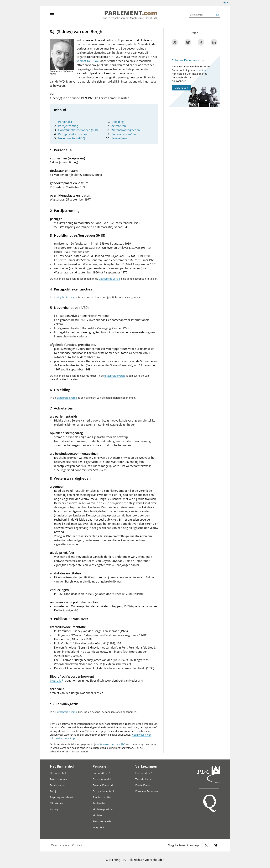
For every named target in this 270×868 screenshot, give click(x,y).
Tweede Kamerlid (103, 785)
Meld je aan (181, 88)
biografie (56, 681)
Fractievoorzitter (102, 797)
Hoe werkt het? (101, 773)
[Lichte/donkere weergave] (227, 3)
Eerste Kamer (58, 785)
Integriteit (98, 827)
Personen (101, 766)
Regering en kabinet (62, 797)
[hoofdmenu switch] (52, 16)
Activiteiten (119, 126)
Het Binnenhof (62, 766)
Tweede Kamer (59, 779)
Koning (54, 809)
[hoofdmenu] (63, 16)
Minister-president (103, 809)
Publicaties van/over (125, 134)
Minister (97, 815)
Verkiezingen (146, 766)
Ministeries (56, 803)
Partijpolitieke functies (73, 134)
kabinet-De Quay (87, 61)
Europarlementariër (104, 791)
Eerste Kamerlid (102, 779)
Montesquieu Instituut (143, 18)
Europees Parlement (147, 791)
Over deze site (60, 845)
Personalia (65, 122)
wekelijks (201, 70)
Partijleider (99, 803)
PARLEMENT (131, 13)
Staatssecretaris (102, 821)
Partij (53, 791)
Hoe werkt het (58, 773)
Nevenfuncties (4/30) (72, 138)
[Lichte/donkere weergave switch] (227, 3)
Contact (77, 845)
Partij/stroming (68, 126)
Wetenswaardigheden (126, 130)
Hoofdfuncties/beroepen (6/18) (78, 130)
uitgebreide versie (109, 279)
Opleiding (118, 122)
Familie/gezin (120, 138)
